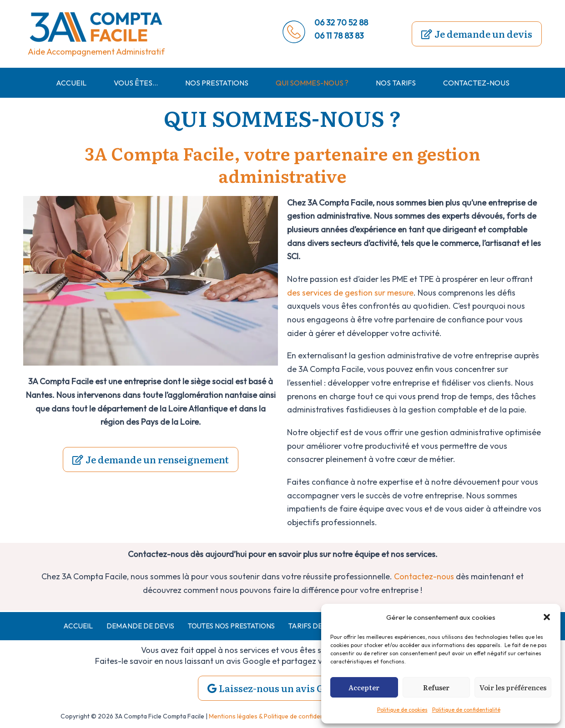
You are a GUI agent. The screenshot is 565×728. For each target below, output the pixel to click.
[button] (547, 617)
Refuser (436, 687)
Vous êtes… (136, 83)
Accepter (364, 687)
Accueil (71, 83)
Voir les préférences (513, 687)
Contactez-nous (476, 83)
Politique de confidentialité (466, 710)
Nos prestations (217, 83)
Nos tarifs (396, 83)
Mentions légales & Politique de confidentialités (276, 717)
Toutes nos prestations (228, 626)
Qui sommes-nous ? (312, 83)
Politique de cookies (402, 710)
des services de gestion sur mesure (351, 293)
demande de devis (133, 626)
